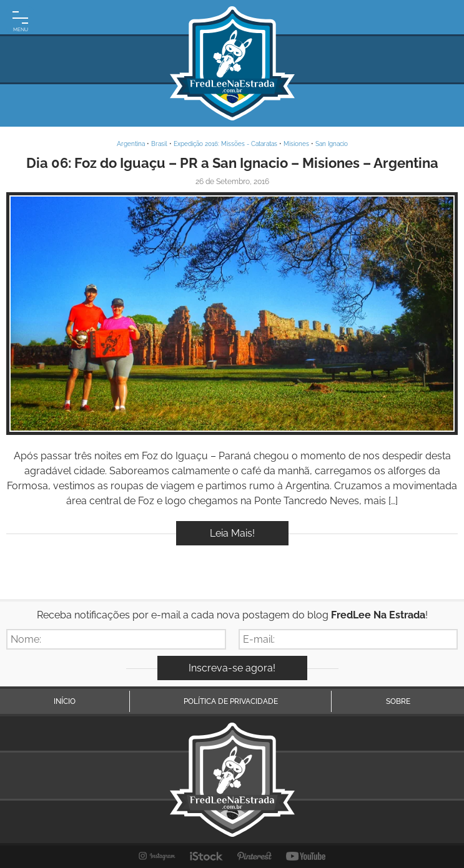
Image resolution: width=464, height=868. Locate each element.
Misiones (296, 144)
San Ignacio (332, 144)
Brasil (159, 144)
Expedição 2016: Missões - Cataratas (225, 144)
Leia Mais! (232, 533)
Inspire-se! (232, 314)
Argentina (131, 144)
